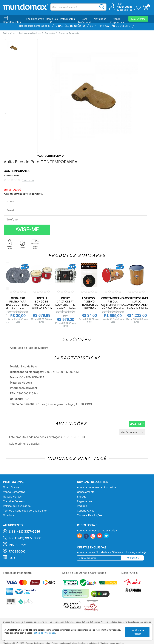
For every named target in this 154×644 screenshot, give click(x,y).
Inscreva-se (132, 558)
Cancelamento (86, 492)
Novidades (100, 19)
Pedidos (82, 506)
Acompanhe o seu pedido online (96, 487)
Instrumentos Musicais (30, 33)
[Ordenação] (132, 432)
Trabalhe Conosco (14, 501)
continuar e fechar (137, 632)
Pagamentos (85, 501)
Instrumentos (67, 19)
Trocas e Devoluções (90, 515)
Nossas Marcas (12, 497)
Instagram (18, 545)
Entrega (82, 497)
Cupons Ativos (86, 511)
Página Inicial (9, 33)
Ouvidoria (9, 515)
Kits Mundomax (35, 19)
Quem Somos (11, 487)
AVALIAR (137, 424)
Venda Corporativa (14, 492)
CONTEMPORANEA (17, 171)
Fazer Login (124, 7)
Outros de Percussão (69, 33)
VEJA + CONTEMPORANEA (51, 156)
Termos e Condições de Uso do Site (25, 511)
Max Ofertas (138, 19)
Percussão (50, 33)
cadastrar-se (126, 10)
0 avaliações (28, 180)
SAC (12, 558)
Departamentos (12, 22)
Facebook (17, 551)
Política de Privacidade (17, 506)
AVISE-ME (27, 229)
